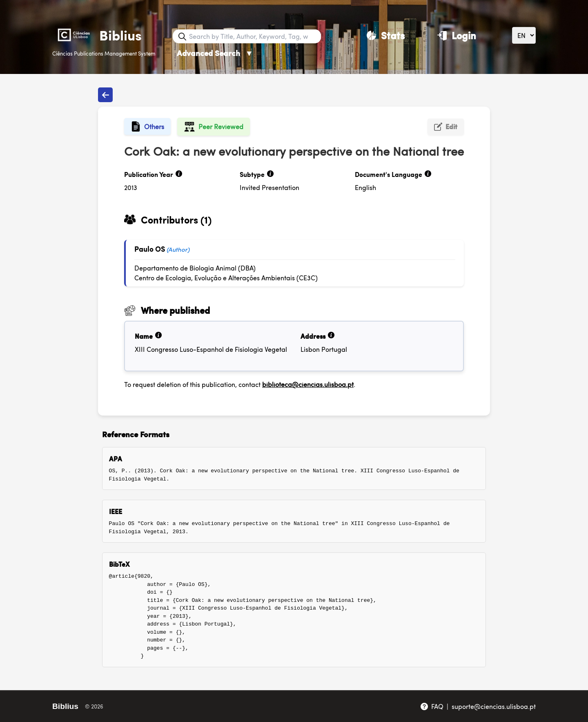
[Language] (524, 35)
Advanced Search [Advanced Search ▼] (215, 53)
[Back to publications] (105, 95)
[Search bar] (254, 36)
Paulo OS (150, 249)
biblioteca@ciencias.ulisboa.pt (308, 384)
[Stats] (386, 35)
